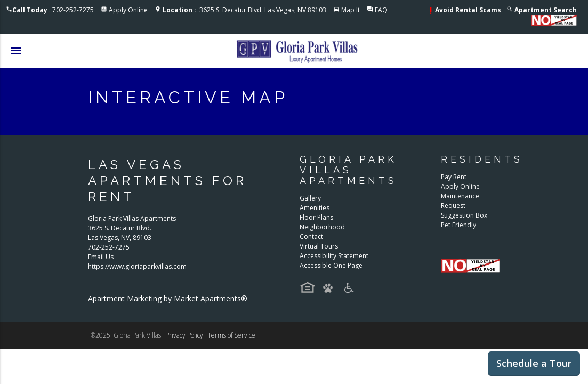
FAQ (381, 10)
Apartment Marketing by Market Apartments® (168, 298)
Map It (351, 10)
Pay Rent (454, 177)
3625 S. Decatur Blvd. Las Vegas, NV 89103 (244, 10)
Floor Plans (316, 217)
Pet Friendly (458, 225)
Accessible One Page (331, 265)
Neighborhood (322, 227)
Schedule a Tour (534, 363)
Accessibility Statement (334, 256)
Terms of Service (231, 335)
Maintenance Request (460, 201)
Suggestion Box (464, 215)
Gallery (310, 198)
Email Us (101, 257)
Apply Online (128, 10)
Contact (311, 237)
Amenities (315, 208)
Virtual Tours (319, 246)
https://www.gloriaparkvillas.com (137, 266)
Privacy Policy (184, 335)
